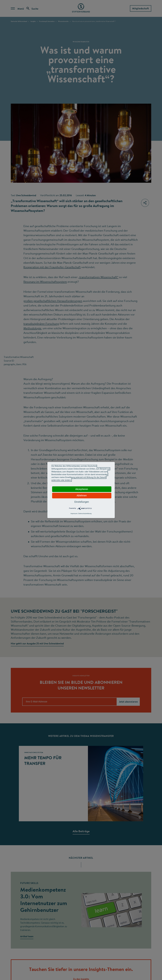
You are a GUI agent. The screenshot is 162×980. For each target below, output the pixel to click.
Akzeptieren (82, 489)
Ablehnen (82, 495)
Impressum (74, 514)
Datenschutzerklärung (85, 514)
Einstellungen (82, 502)
